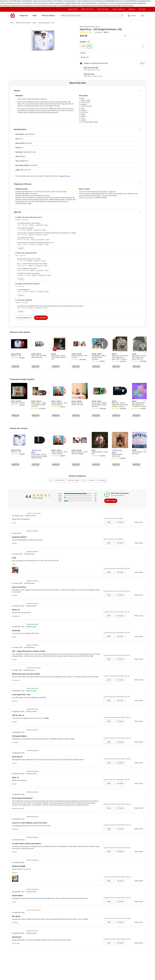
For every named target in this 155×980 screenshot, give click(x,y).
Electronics (14, 3)
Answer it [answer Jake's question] (21, 279)
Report (46, 225)
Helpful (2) (32, 292)
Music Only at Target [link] (73, 480)
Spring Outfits (10, 6)
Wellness (135, 1)
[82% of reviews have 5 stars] (77, 494)
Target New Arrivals (7, 1)
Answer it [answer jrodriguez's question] (21, 248)
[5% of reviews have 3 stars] (77, 497)
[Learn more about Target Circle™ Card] (112, 69)
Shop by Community (110, 3)
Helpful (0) (30, 230)
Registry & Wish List (119, 9)
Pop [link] (50, 480)
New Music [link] (92, 480)
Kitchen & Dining (64, 1)
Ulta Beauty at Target (95, 3)
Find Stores (129, 6)
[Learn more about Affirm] (112, 75)
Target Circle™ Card (87, 9)
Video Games (22, 3)
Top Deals (49, 6)
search (122, 16)
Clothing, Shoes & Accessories (37, 1)
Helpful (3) (32, 270)
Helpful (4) (32, 244)
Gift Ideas (74, 3)
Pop (53, 23)
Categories (24, 16)
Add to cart (85, 57)
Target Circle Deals (59, 6)
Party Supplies (66, 3)
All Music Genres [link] (60, 480)
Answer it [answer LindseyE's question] (21, 311)
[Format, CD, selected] (89, 46)
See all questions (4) (24, 318)
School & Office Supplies (52, 3)
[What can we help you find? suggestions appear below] (92, 16)
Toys (8, 3)
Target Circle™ (73, 9)
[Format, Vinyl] (83, 46)
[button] (36, 451)
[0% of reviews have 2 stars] (77, 499)
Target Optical (122, 3)
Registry (107, 6)
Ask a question (41, 318)
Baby (110, 1)
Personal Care (122, 1)
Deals (129, 3)
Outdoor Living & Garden (79, 1)
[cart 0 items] (143, 16)
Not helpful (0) (40, 225)
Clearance (134, 3)
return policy (88, 198)
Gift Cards (81, 3)
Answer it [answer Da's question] (21, 295)
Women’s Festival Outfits (37, 6)
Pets (86, 3)
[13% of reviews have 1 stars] (77, 501)
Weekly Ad (69, 6)
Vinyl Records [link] (102, 480)
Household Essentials (101, 1)
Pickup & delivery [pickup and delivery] (49, 16)
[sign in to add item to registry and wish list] (142, 63)
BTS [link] (84, 480)
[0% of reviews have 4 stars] (77, 495)
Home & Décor (53, 1)
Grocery (91, 1)
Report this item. (65, 176)
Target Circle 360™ (103, 9)
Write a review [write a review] (111, 501)
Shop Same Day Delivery (95, 6)
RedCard (113, 6)
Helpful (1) (32, 225)
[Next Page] (143, 46)
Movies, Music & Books (35, 3)
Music (35, 23)
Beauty (115, 1)
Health (129, 1)
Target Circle (121, 6)
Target (12, 23)
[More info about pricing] (125, 36)
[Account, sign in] (133, 16)
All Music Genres (44, 23)
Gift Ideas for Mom (20, 1)
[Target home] (13, 16)
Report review (139, 522)
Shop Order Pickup (80, 6)
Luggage (141, 1)
